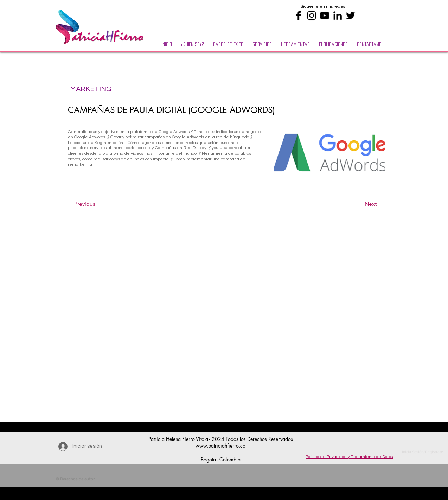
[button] (262, 41)
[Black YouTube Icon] (325, 15)
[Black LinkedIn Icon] (338, 15)
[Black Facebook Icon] (299, 15)
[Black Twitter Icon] (351, 15)
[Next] (359, 204)
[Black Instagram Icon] (312, 15)
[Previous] (97, 204)
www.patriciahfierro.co (220, 446)
